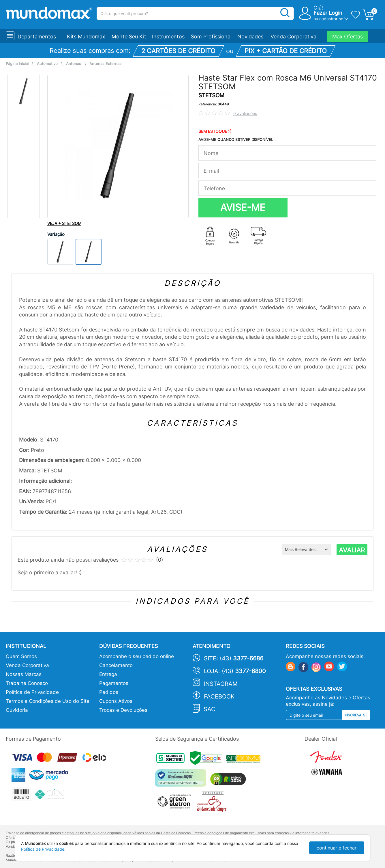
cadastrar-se (331, 19)
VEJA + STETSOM (64, 223)
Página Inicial (17, 64)
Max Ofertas (348, 37)
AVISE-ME (243, 207)
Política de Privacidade (32, 692)
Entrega (108, 674)
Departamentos (37, 37)
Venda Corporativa (293, 37)
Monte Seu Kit (129, 37)
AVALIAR (352, 550)
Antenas (74, 64)
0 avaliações (245, 113)
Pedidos (109, 692)
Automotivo (47, 64)
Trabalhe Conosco (27, 683)
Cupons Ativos (116, 701)
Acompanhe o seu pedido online (137, 656)
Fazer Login (328, 13)
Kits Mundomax (86, 37)
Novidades (250, 37)
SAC (210, 709)
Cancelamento (116, 665)
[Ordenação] (306, 550)
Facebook (219, 696)
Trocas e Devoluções (123, 710)
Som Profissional (211, 37)
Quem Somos (21, 656)
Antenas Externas (105, 64)
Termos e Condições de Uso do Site (48, 701)
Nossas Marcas (24, 674)
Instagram (221, 684)
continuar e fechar (337, 848)
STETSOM (211, 95)
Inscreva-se (356, 715)
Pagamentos (114, 683)
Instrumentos (168, 37)
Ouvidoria (17, 710)
